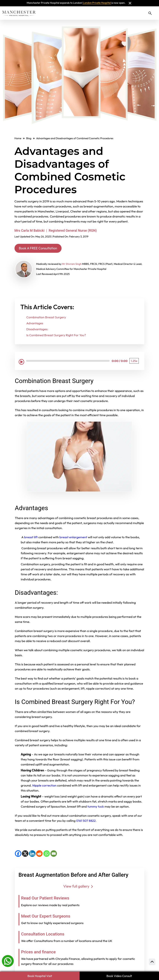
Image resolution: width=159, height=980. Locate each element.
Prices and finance (41, 952)
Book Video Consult (119, 976)
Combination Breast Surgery (46, 318)
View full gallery (79, 887)
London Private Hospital (97, 3)
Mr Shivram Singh (72, 265)
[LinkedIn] (32, 854)
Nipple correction (44, 786)
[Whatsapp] (8, 961)
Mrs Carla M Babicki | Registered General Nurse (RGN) (56, 230)
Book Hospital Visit (40, 976)
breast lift (31, 538)
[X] (25, 854)
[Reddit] (39, 854)
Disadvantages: (37, 330)
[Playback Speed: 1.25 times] (134, 361)
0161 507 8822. (86, 821)
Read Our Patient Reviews (49, 899)
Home (18, 138)
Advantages (35, 324)
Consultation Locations (46, 934)
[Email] (54, 854)
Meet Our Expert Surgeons (50, 916)
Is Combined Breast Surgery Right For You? (56, 336)
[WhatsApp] (47, 854)
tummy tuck (96, 807)
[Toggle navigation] (156, 13)
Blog (29, 138)
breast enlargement (74, 538)
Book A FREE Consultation (41, 249)
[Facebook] (18, 854)
